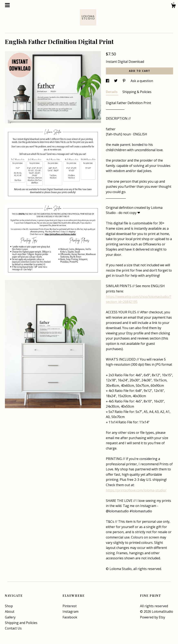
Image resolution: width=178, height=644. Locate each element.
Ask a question (142, 81)
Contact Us (13, 628)
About (10, 611)
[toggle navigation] (7, 5)
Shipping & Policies (137, 92)
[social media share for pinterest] (124, 81)
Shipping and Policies (21, 623)
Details (112, 92)
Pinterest (70, 606)
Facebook (70, 617)
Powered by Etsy (153, 617)
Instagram (71, 611)
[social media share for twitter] (116, 81)
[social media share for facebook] (108, 81)
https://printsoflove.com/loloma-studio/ (136, 490)
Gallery (10, 617)
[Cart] (173, 6)
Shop (9, 606)
